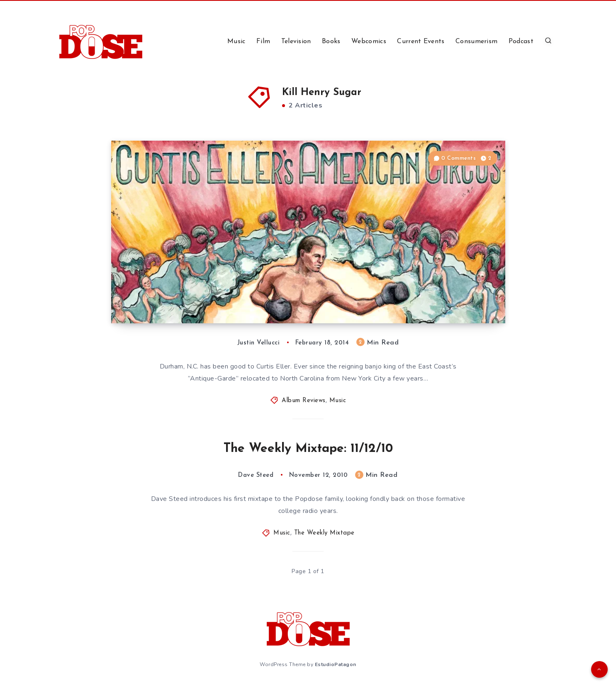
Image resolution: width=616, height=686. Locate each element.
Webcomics (369, 42)
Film (263, 42)
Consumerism (476, 42)
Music (236, 42)
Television (296, 42)
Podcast (521, 42)
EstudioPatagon (336, 664)
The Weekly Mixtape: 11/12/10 (308, 449)
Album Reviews (304, 401)
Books (331, 42)
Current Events (421, 42)
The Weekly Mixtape (324, 533)
